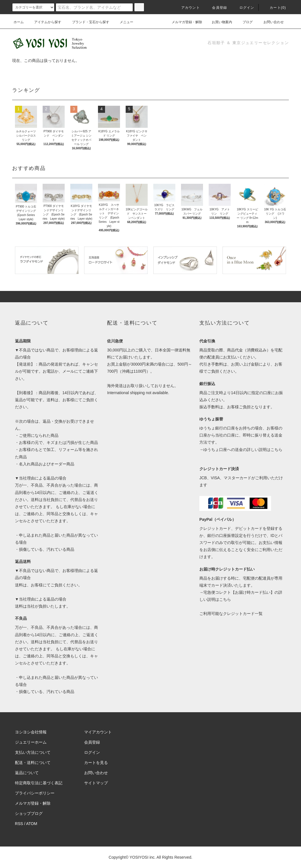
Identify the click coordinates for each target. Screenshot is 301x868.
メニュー (123, 22)
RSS (19, 824)
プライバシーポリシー (35, 793)
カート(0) (274, 8)
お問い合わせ (270, 22)
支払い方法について (33, 752)
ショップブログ (29, 813)
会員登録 (216, 8)
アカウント (187, 8)
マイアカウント (98, 732)
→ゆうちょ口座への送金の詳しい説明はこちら (241, 450)
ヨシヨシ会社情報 (31, 732)
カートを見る (96, 763)
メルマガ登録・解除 (184, 22)
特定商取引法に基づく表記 (39, 783)
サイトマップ (96, 783)
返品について (27, 773)
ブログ (244, 22)
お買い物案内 (219, 22)
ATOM (32, 824)
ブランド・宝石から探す (87, 22)
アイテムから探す (44, 22)
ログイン (244, 8)
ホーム (19, 22)
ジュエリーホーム (31, 742)
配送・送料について (33, 763)
